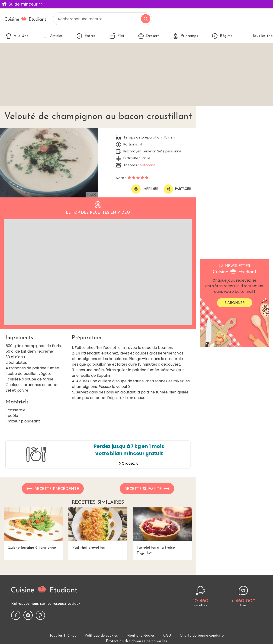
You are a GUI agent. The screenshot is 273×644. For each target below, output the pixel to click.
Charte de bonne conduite (202, 636)
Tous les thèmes (63, 636)
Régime (222, 36)
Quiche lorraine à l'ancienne (33, 528)
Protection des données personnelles (136, 641)
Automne (148, 165)
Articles (52, 36)
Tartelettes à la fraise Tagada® (162, 531)
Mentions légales (141, 636)
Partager (177, 189)
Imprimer (145, 189)
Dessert (149, 36)
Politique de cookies (101, 636)
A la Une (17, 36)
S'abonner (235, 303)
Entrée (86, 36)
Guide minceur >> (25, 4)
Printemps (185, 36)
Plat (117, 36)
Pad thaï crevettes (98, 528)
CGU (167, 636)
